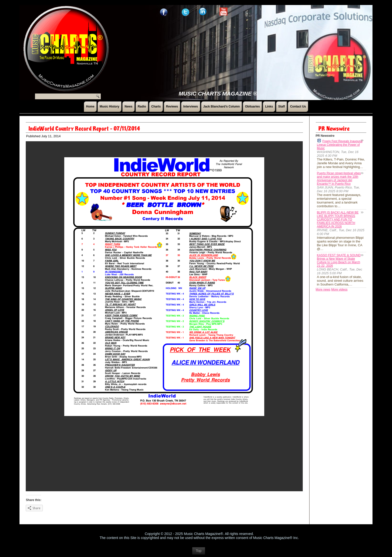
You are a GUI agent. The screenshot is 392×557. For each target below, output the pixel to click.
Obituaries (252, 106)
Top (199, 551)
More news (323, 289)
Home (90, 106)
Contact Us (298, 106)
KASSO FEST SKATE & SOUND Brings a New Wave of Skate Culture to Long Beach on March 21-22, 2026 (339, 260)
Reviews (172, 106)
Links (269, 106)
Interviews (191, 106)
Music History (110, 106)
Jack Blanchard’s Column (221, 106)
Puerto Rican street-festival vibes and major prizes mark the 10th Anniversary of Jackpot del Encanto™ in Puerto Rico (339, 178)
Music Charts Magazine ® (218, 94)
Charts (156, 106)
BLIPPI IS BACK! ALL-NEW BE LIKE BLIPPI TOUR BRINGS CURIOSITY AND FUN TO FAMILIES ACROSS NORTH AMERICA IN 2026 (338, 219)
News (128, 106)
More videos (339, 289)
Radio (142, 106)
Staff (282, 106)
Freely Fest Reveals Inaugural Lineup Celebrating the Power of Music (340, 144)
